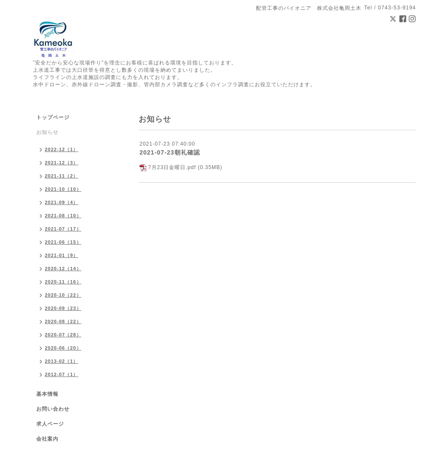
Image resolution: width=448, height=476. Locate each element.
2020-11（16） (63, 282)
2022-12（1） (62, 149)
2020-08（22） (63, 321)
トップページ (53, 117)
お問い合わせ (53, 409)
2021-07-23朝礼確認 (170, 152)
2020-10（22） (63, 295)
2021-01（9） (62, 255)
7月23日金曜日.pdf (172, 167)
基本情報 (47, 394)
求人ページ (50, 424)
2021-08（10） (63, 216)
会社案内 (47, 439)
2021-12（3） (62, 163)
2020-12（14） (63, 269)
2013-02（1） (62, 361)
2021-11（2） (62, 176)
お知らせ (47, 132)
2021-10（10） (63, 189)
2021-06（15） (63, 242)
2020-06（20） (63, 348)
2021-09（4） (62, 202)
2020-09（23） (63, 308)
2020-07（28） (63, 335)
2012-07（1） (62, 374)
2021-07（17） (63, 229)
